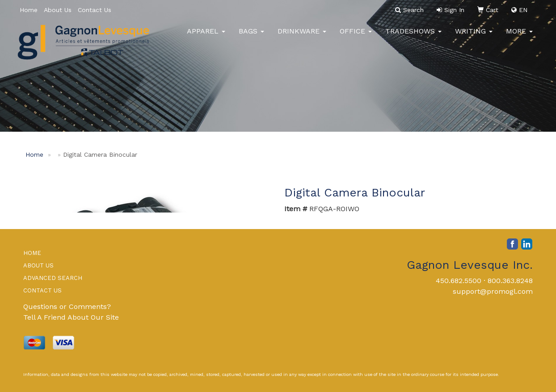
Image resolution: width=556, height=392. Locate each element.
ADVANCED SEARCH (53, 278)
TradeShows (413, 35)
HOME (32, 253)
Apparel (206, 35)
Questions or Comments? (67, 307)
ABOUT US (38, 265)
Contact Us (95, 10)
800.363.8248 (510, 281)
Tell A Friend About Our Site (71, 317)
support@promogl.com (493, 291)
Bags (251, 35)
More (519, 35)
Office (356, 35)
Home (29, 10)
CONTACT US (42, 290)
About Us (58, 10)
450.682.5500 (459, 281)
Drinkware (302, 35)
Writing (474, 35)
